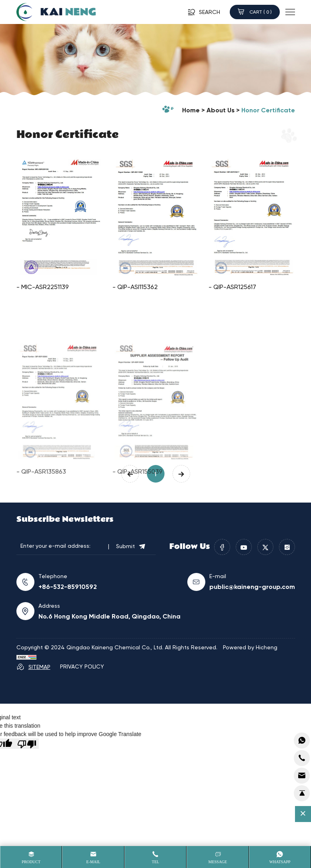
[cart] (302, 776)
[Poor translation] (27, 744)
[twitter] (265, 547)
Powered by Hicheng (250, 647)
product (31, 862)
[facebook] (222, 547)
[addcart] (302, 758)
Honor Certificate (268, 110)
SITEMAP (33, 667)
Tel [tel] (155, 862)
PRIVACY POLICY (82, 666)
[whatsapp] (302, 740)
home (191, 110)
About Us (221, 110)
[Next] (181, 474)
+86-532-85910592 (68, 587)
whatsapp (280, 862)
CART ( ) (255, 12)
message (218, 862)
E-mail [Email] (93, 862)
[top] (302, 793)
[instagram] (287, 547)
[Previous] (130, 474)
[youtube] (244, 547)
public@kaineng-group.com (252, 587)
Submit (131, 546)
